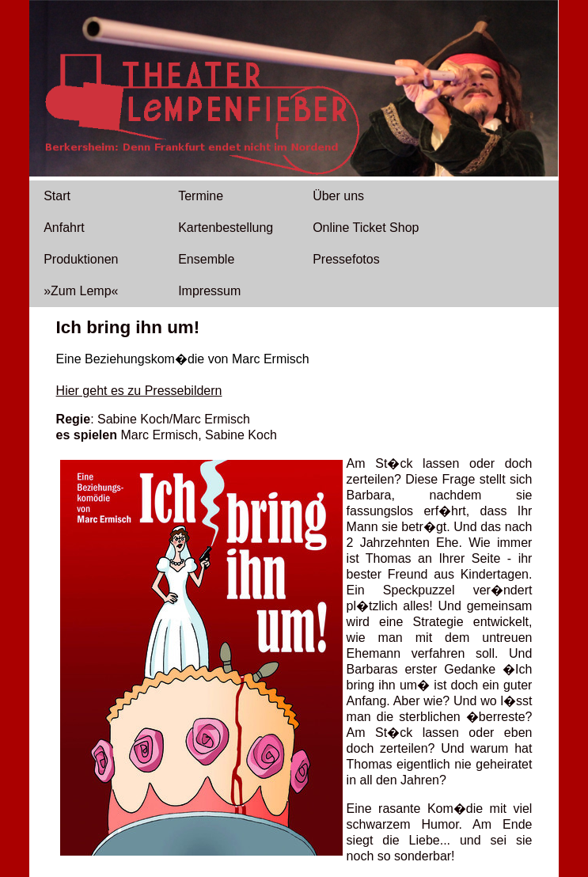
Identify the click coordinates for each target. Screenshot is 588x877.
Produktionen (81, 259)
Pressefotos (346, 259)
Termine (201, 196)
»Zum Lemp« (81, 291)
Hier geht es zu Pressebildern (139, 391)
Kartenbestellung (226, 228)
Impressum (209, 291)
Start (57, 196)
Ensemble (206, 259)
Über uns (338, 196)
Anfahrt (64, 228)
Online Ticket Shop (366, 228)
